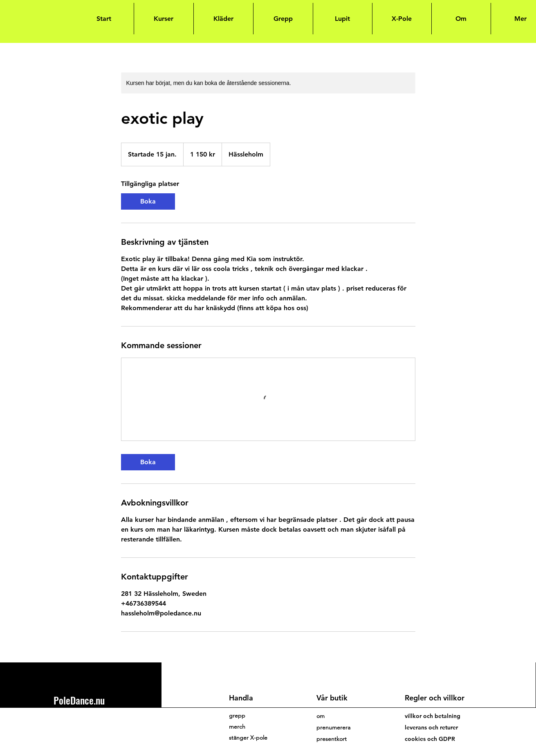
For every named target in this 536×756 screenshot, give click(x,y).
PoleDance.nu (79, 700)
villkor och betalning (433, 716)
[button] (333, 727)
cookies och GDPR (430, 739)
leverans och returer (431, 727)
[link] (148, 201)
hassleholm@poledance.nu (89, 723)
